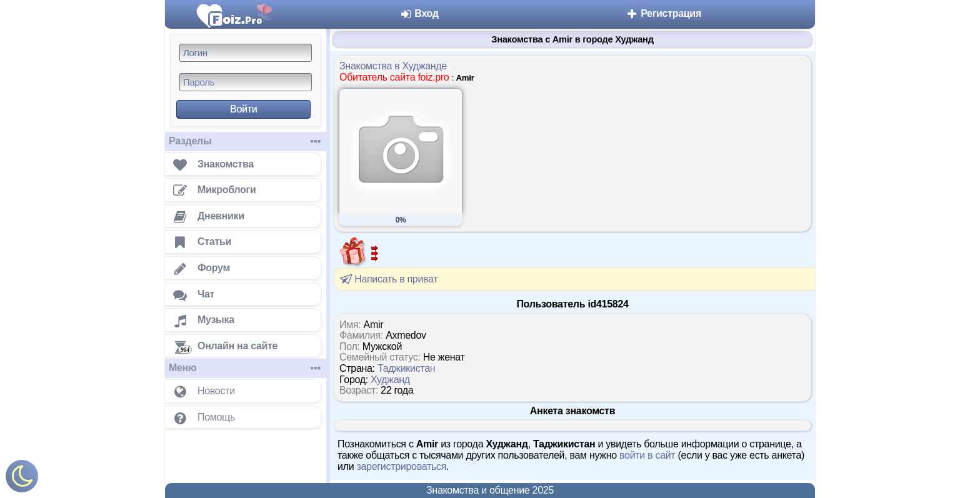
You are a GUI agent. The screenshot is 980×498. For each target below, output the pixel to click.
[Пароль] (246, 82)
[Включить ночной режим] (22, 479)
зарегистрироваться (401, 466)
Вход (419, 13)
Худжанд (390, 380)
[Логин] (246, 53)
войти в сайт (647, 455)
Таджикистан (406, 368)
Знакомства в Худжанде (393, 66)
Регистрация (663, 13)
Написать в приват (388, 279)
